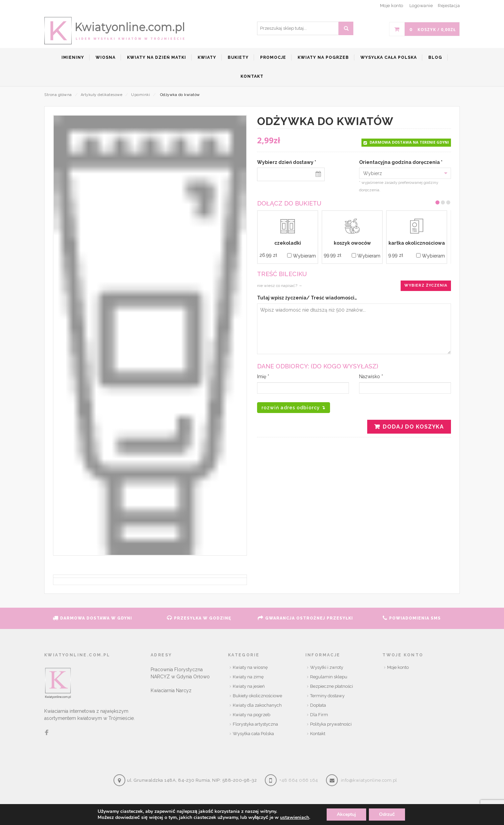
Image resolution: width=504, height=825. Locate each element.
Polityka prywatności (331, 724)
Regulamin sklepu (329, 677)
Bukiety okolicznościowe (257, 696)
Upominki (141, 95)
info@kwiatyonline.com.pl (369, 780)
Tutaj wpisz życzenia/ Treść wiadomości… (307, 298)
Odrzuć (387, 814)
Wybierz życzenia (426, 285)
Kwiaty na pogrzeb (251, 715)
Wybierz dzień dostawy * (287, 162)
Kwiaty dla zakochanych (257, 705)
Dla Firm (319, 715)
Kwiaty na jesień (249, 686)
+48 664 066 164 (299, 780)
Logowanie (421, 6)
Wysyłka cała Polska (253, 734)
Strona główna (58, 95)
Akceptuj (346, 814)
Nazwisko (371, 377)
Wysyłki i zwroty (327, 667)
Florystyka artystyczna (255, 724)
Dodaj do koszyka (413, 427)
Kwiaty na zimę (248, 677)
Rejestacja (449, 6)
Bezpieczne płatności (332, 686)
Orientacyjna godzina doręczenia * (401, 162)
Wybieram (301, 256)
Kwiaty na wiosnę (250, 667)
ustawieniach (295, 818)
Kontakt (318, 734)
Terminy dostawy (327, 696)
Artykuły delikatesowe (102, 95)
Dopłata (318, 705)
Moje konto (398, 667)
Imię (263, 377)
